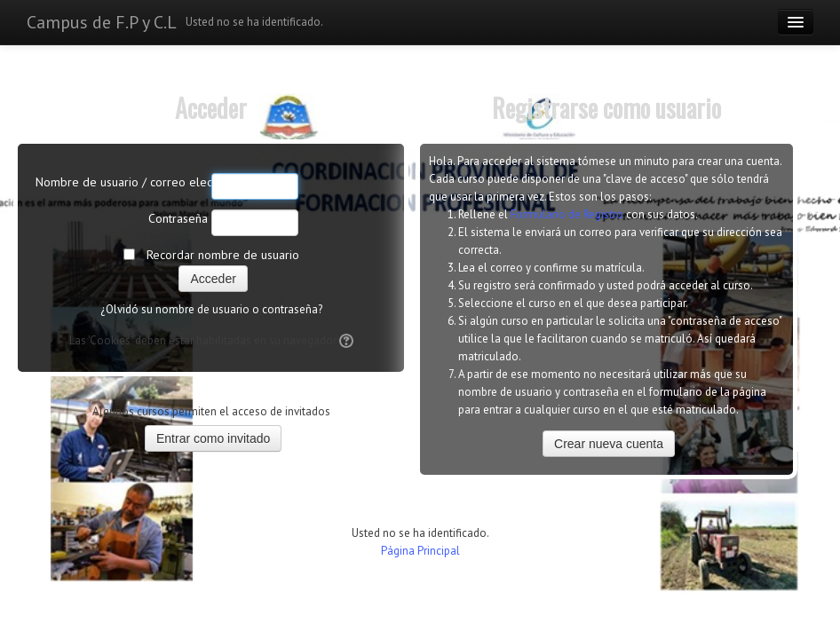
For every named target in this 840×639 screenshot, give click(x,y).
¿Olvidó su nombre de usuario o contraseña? (211, 309)
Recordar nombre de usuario (223, 255)
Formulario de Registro (567, 214)
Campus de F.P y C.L (102, 22)
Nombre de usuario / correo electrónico (122, 182)
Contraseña (178, 218)
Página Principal (420, 551)
